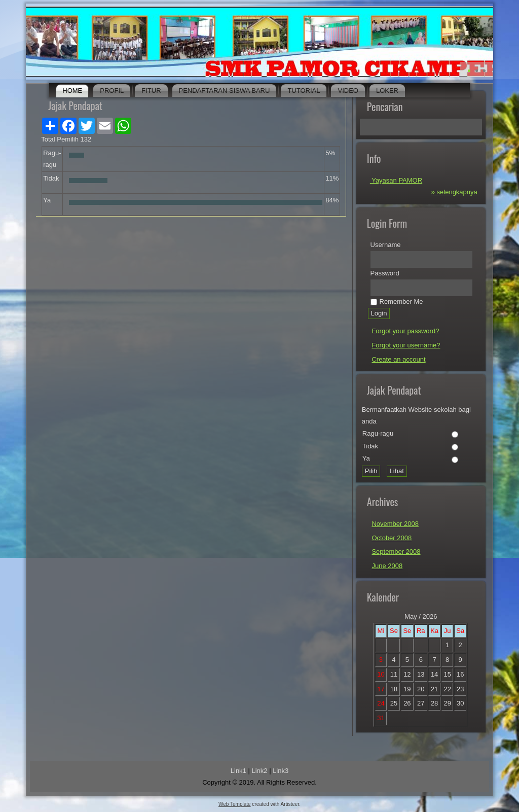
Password (385, 273)
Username (386, 245)
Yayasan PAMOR (396, 180)
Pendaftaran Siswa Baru (225, 91)
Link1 (238, 771)
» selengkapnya (454, 192)
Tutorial (304, 91)
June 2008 (387, 566)
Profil (112, 91)
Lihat (397, 471)
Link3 (281, 771)
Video (348, 91)
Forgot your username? (406, 345)
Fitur (151, 91)
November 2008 (395, 524)
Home (72, 91)
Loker (387, 91)
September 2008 (396, 552)
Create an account (398, 359)
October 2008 (392, 538)
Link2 (259, 771)
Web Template (235, 804)
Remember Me (397, 302)
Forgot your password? (405, 331)
